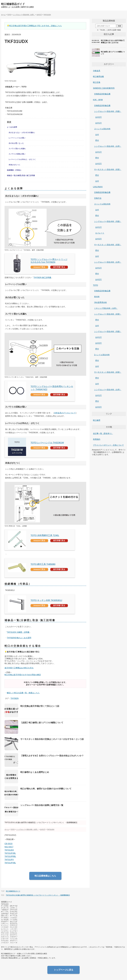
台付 (97, 135)
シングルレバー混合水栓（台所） (108, 146)
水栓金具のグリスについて (65, 413)
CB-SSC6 (8, 844)
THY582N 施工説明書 (42, 278)
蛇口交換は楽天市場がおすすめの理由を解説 (23, 675)
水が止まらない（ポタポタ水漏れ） (22, 132)
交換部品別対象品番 (102, 94)
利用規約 (97, 439)
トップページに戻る (64, 970)
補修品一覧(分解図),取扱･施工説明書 (21, 175)
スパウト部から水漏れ (17, 149)
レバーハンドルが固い (17, 138)
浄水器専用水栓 (100, 302)
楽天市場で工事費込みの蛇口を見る (19, 668)
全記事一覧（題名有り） (103, 433)
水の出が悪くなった (16, 143)
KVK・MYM (98, 100)
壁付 (97, 140)
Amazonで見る (39, 267)
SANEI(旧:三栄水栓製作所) (104, 88)
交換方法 (98, 198)
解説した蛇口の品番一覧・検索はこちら (23, 693)
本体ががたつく (15, 165)
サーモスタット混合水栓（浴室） (108, 169)
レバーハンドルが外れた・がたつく (22, 159)
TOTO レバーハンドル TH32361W (47, 443)
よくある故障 (12, 127)
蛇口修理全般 (98, 77)
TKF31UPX (9, 860)
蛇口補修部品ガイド (13, 4)
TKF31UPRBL (10, 856)
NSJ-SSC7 (9, 847)
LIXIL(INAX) (98, 187)
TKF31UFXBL (10, 853)
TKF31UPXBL (10, 863)
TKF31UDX (9, 850)
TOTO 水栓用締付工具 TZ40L (45, 535)
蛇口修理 (97, 420)
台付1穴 (98, 123)
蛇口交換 (97, 82)
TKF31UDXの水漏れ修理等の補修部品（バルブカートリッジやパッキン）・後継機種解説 (38, 895)
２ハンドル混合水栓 (102, 129)
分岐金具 (97, 71)
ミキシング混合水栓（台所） (106, 308)
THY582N (15, 698)
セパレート (100, 233)
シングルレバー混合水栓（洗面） (108, 111)
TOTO (95, 285)
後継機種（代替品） (15, 170)
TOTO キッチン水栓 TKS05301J (46, 600)
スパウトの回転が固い (17, 154)
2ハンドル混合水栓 (102, 355)
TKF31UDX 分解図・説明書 (18, 632)
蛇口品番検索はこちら (45, 876)
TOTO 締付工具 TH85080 (43, 564)
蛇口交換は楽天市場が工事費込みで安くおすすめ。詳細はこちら (35, 26)
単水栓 (97, 297)
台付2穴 (98, 117)
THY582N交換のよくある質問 (19, 638)
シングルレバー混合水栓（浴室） (108, 314)
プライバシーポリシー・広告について (108, 445)
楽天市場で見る (59, 267)
